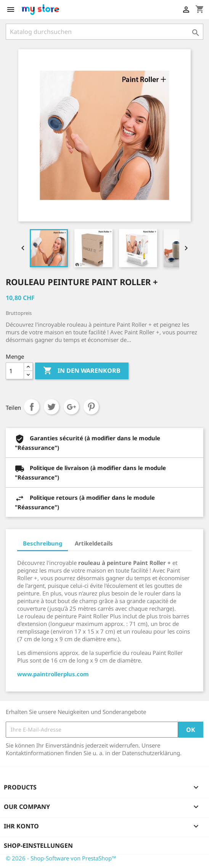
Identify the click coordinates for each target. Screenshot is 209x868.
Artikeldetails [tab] (94, 543)
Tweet (51, 407)
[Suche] (104, 32)
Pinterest (91, 407)
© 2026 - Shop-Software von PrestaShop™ (61, 858)
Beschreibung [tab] (43, 543)
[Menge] (15, 371)
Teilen (32, 407)
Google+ (71, 407)
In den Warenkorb (82, 371)
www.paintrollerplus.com (53, 674)
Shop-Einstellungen (38, 846)
